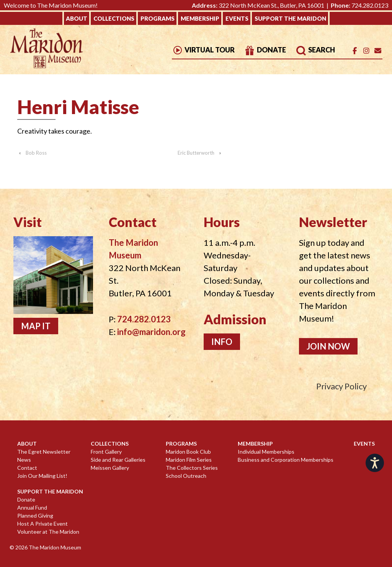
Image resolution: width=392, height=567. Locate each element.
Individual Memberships (266, 452)
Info (222, 342)
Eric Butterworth (196, 153)
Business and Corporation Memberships (286, 460)
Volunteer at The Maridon (48, 532)
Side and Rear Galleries (118, 460)
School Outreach (186, 476)
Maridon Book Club (188, 452)
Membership (200, 18)
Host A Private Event (42, 524)
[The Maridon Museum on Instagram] (366, 51)
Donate (265, 50)
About (77, 18)
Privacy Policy (341, 386)
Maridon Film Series (189, 460)
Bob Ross (36, 153)
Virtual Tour (203, 50)
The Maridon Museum (54, 547)
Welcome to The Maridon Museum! (51, 5)
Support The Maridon (290, 18)
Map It (36, 326)
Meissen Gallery (110, 468)
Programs (158, 18)
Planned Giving (35, 516)
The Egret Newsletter (44, 452)
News (24, 460)
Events (237, 18)
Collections (114, 18)
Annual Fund (32, 507)
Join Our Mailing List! (42, 476)
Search (315, 50)
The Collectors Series (192, 468)
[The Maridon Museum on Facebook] (355, 51)
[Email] (378, 51)
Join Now (328, 346)
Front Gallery (106, 452)
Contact (27, 468)
